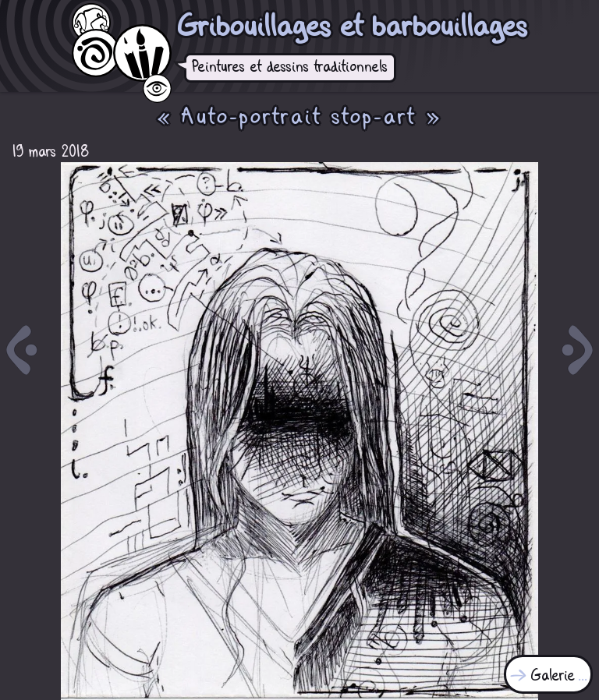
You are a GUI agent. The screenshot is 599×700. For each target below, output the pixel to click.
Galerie (553, 676)
